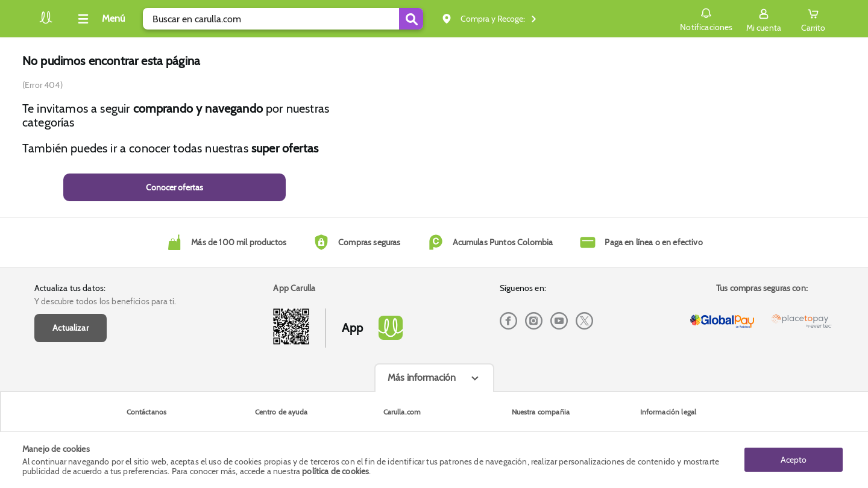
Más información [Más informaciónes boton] (422, 377)
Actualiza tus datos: (70, 288)
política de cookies (335, 471)
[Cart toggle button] (813, 19)
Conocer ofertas (175, 187)
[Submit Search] (411, 19)
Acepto (794, 460)
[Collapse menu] (99, 19)
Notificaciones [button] (706, 18)
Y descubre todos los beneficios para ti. (105, 301)
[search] (283, 19)
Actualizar (71, 328)
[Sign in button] (764, 19)
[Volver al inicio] (46, 22)
